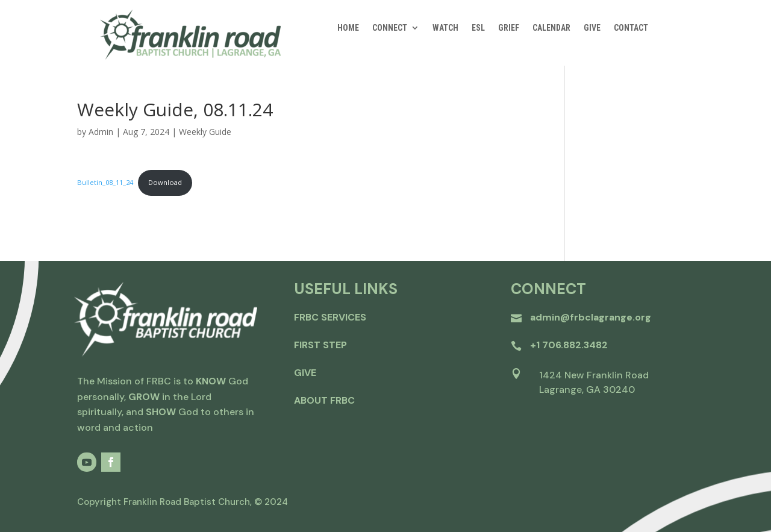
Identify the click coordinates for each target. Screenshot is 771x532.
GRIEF (509, 28)
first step (320, 345)
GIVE (592, 28)
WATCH (445, 28)
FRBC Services (330, 317)
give (305, 373)
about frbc (324, 400)
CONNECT (390, 28)
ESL (478, 28)
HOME (348, 28)
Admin (101, 132)
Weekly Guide (205, 132)
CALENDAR (551, 28)
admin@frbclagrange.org (591, 317)
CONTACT (631, 28)
